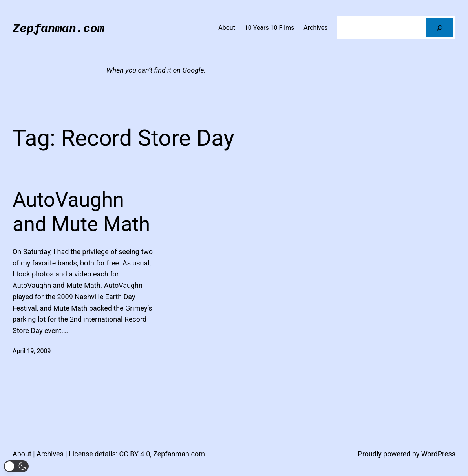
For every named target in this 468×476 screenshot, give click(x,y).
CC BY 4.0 (134, 454)
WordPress (438, 454)
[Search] (440, 28)
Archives (50, 454)
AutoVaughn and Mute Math (81, 212)
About (22, 454)
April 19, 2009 (32, 351)
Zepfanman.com (58, 28)
